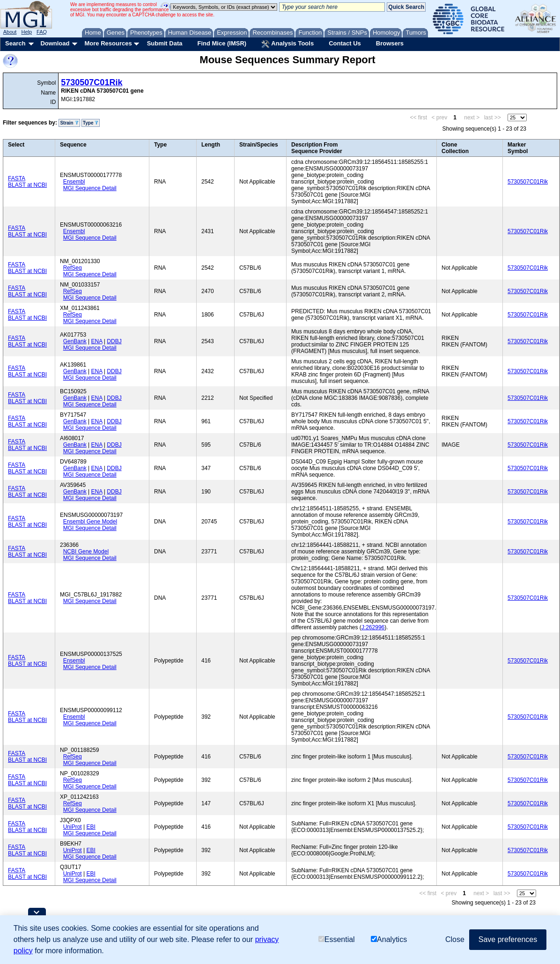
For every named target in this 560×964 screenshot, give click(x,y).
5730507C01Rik (92, 82)
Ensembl (74, 182)
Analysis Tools (287, 44)
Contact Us (345, 43)
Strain (69, 123)
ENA (97, 341)
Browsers (390, 43)
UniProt (73, 827)
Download (55, 43)
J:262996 (373, 627)
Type (91, 123)
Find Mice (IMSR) (222, 43)
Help (26, 32)
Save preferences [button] (508, 939)
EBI (91, 827)
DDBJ (114, 341)
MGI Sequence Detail (90, 188)
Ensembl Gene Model (90, 522)
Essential (337, 939)
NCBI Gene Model (86, 552)
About (10, 32)
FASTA (17, 178)
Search (15, 43)
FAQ (42, 32)
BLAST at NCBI (27, 185)
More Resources (108, 43)
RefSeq (73, 268)
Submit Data (165, 43)
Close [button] (455, 939)
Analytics (389, 939)
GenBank (75, 341)
